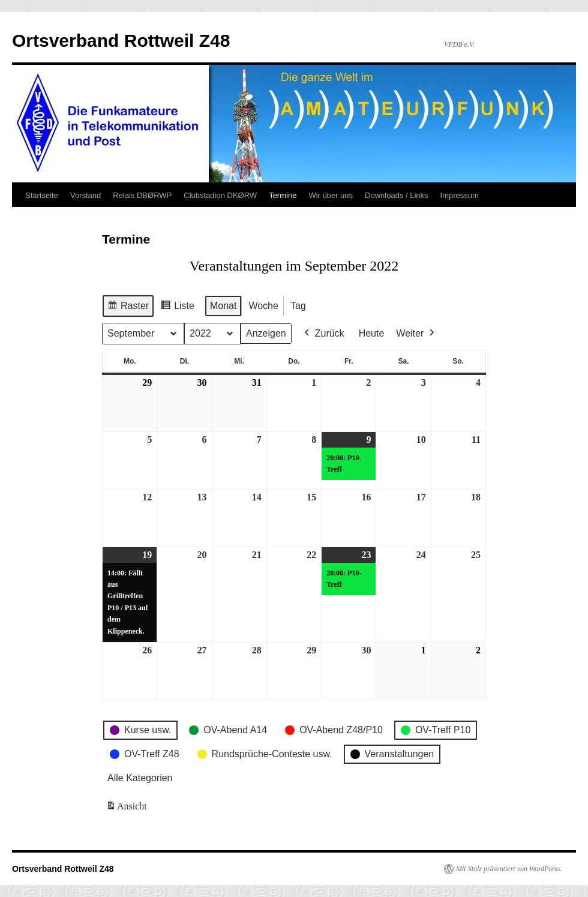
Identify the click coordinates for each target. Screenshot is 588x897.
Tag (298, 306)
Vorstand (85, 195)
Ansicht (127, 808)
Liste (177, 307)
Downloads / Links (397, 195)
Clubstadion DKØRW (220, 195)
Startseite (42, 195)
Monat (223, 306)
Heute (372, 333)
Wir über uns (331, 195)
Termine (283, 195)
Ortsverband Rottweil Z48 (121, 40)
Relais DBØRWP (142, 195)
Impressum (460, 195)
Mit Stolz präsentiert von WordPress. (509, 869)
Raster (128, 307)
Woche (263, 306)
